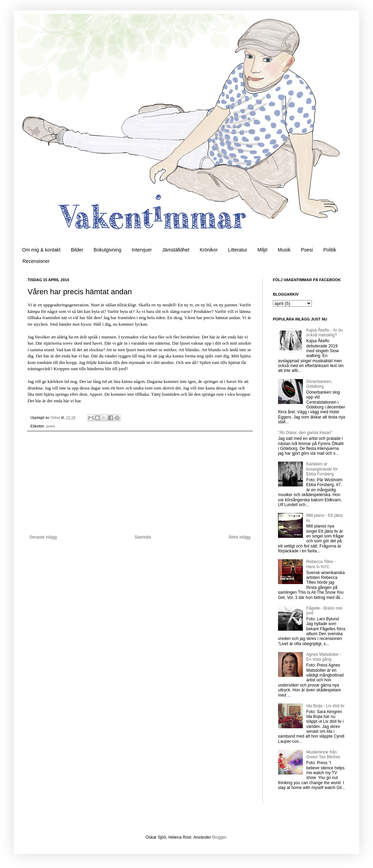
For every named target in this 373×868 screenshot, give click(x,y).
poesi (51, 426)
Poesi (307, 250)
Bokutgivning (107, 250)
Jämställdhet (176, 250)
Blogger (219, 837)
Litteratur (237, 250)
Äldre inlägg (240, 537)
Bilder (77, 250)
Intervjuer (142, 250)
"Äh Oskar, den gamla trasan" (305, 433)
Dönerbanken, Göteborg (319, 384)
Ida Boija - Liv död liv (326, 706)
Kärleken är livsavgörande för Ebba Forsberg (322, 469)
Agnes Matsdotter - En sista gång (324, 657)
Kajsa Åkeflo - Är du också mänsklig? (325, 333)
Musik (284, 250)
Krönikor (209, 250)
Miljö (263, 250)
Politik (330, 250)
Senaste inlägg (43, 537)
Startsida (142, 537)
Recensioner (36, 261)
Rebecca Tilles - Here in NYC (321, 564)
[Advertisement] (140, 483)
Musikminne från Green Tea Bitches (323, 754)
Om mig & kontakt (41, 250)
